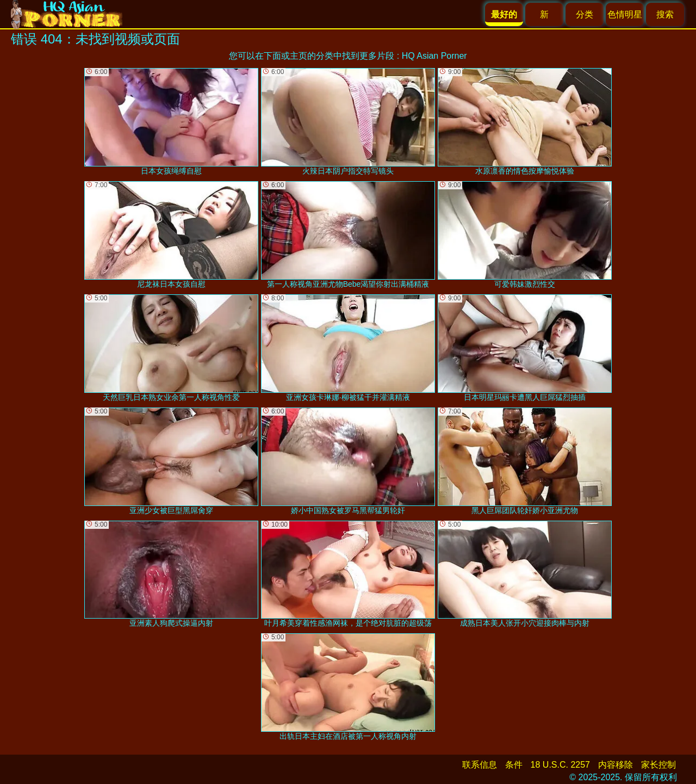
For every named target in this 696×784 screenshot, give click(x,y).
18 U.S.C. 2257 (560, 765)
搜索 (665, 14)
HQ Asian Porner (434, 56)
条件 (514, 765)
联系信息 (480, 765)
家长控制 (658, 765)
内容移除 (616, 765)
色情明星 (625, 14)
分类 (585, 14)
